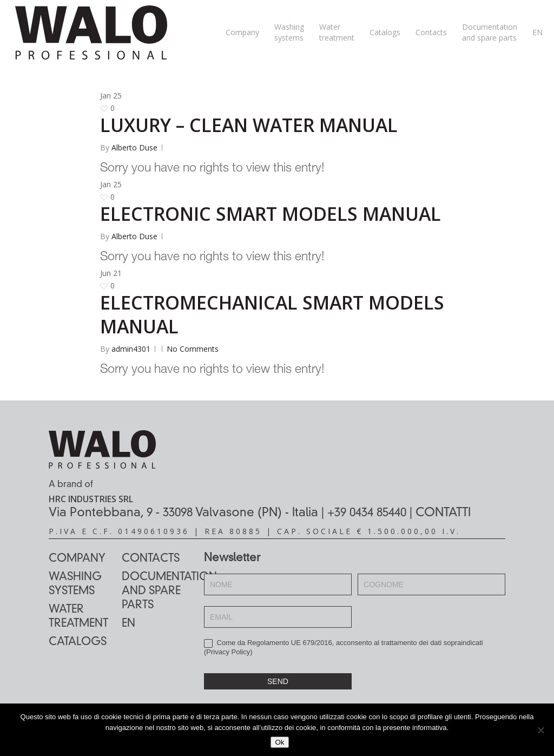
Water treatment (78, 617)
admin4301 (131, 349)
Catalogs (78, 642)
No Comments (193, 349)
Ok (279, 742)
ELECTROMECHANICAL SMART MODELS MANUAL (272, 314)
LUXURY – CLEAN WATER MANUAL (249, 125)
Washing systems (75, 584)
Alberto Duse (134, 147)
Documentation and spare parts (158, 591)
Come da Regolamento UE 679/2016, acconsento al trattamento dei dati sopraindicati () (344, 647)
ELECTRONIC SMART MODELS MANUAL (271, 214)
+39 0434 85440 (367, 513)
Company (77, 559)
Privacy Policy (228, 652)
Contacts (151, 559)
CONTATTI (443, 513)
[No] (540, 730)
